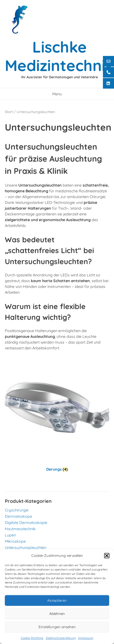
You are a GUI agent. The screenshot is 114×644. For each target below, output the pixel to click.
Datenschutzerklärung (61, 638)
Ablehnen (57, 614)
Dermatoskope (18, 516)
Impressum (86, 638)
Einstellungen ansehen (57, 627)
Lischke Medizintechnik (59, 56)
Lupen (10, 535)
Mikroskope (15, 541)
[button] (107, 556)
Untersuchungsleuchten (26, 547)
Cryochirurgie (17, 510)
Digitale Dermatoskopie (26, 522)
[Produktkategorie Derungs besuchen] (57, 415)
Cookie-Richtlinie (32, 638)
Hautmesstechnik (20, 529)
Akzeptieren (57, 600)
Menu (57, 94)
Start (9, 112)
